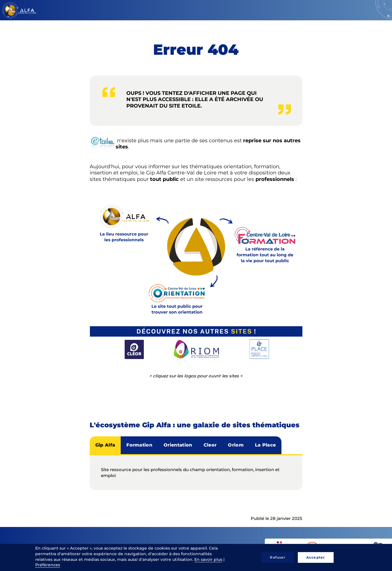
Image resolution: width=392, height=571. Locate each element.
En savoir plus (208, 559)
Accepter (316, 557)
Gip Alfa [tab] (105, 445)
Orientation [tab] (178, 445)
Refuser (278, 557)
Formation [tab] (139, 445)
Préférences (48, 565)
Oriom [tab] (236, 445)
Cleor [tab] (210, 445)
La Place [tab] (266, 445)
